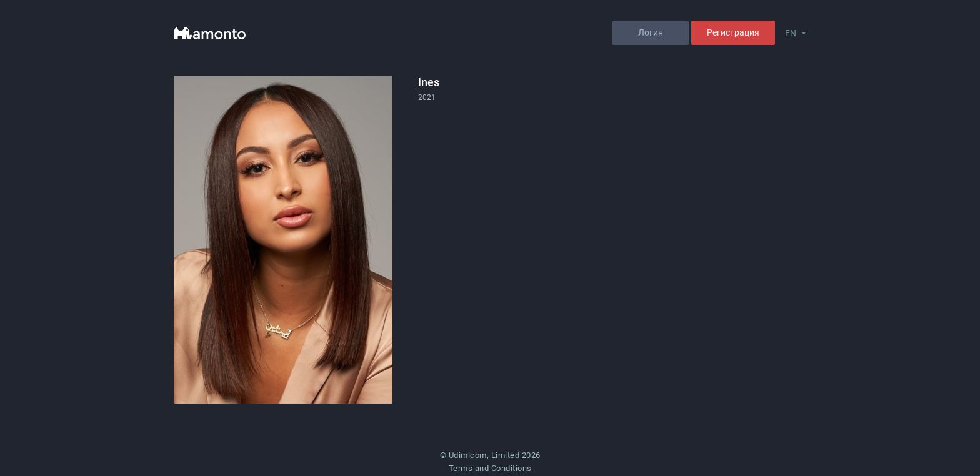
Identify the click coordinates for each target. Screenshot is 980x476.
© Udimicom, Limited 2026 (490, 455)
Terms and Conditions (490, 468)
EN (791, 33)
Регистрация (733, 32)
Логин (651, 32)
